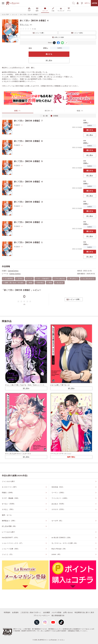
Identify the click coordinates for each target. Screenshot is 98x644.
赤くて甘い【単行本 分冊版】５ (28, 161)
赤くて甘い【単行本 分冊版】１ (28, 242)
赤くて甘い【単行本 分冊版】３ (28, 202)
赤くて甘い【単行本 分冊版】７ (28, 121)
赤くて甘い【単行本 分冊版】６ (28, 141)
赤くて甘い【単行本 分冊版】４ (28, 182)
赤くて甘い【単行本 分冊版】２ (28, 222)
